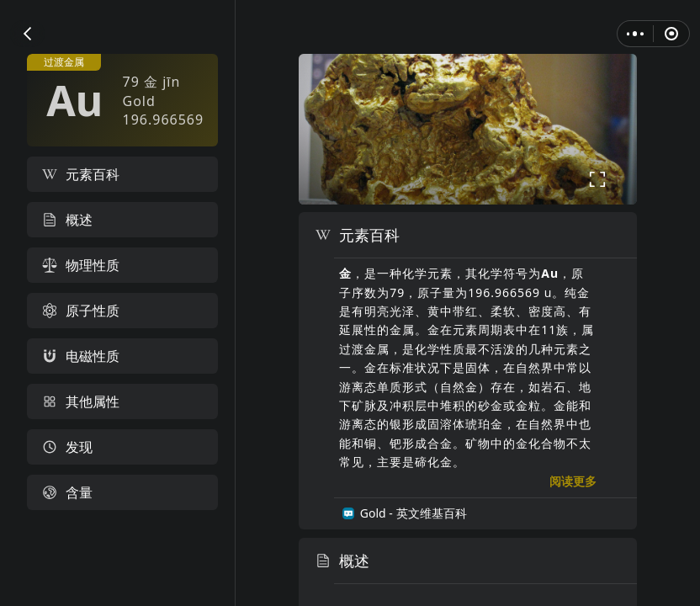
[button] (27, 34)
